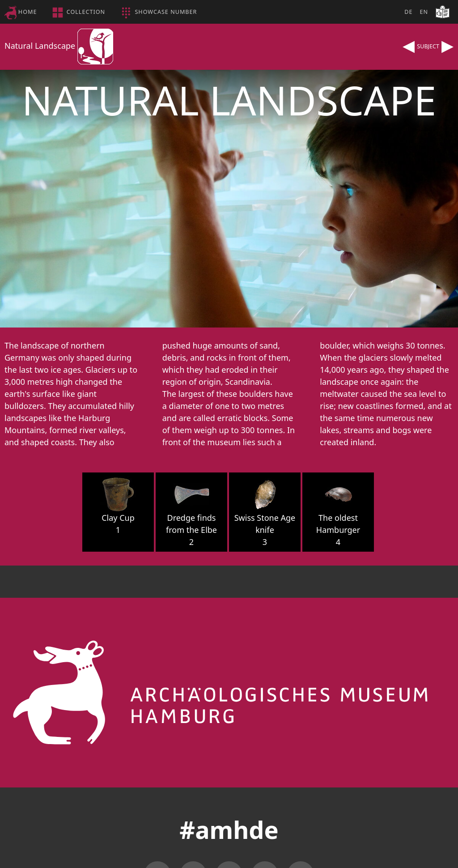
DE (408, 12)
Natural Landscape (59, 46)
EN (424, 12)
